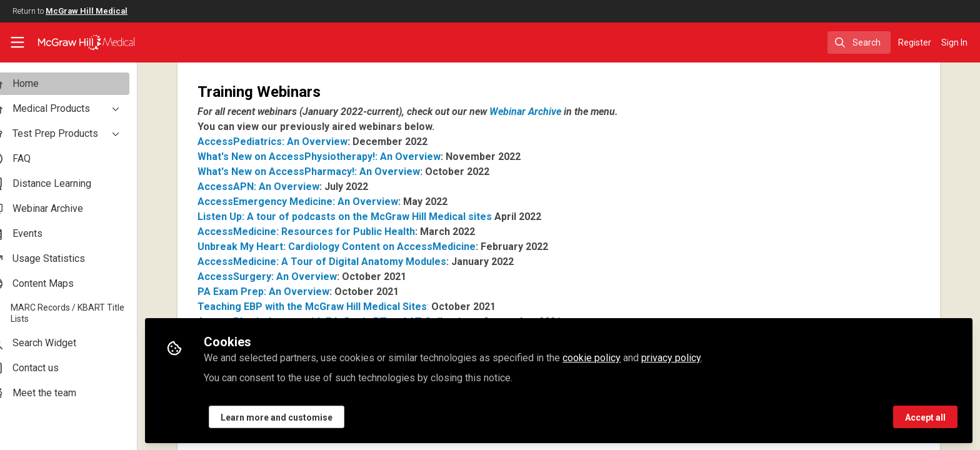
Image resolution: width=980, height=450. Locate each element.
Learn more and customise (299, 417)
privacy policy (693, 357)
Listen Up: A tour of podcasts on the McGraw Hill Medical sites (367, 217)
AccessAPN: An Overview (281, 187)
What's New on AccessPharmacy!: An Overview (331, 172)
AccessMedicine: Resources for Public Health (329, 232)
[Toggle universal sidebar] (17, 42)
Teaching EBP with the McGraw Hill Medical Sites (335, 307)
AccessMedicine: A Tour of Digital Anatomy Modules (344, 262)
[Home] (79, 42)
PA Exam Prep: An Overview (286, 292)
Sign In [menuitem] (954, 42)
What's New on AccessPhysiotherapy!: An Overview (342, 157)
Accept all (925, 417)
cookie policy (614, 357)
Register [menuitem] (915, 42)
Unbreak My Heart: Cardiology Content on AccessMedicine (359, 247)
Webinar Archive (548, 112)
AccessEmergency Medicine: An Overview (320, 202)
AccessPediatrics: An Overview (295, 142)
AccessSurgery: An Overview (290, 277)
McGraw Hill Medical (87, 11)
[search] (859, 42)
